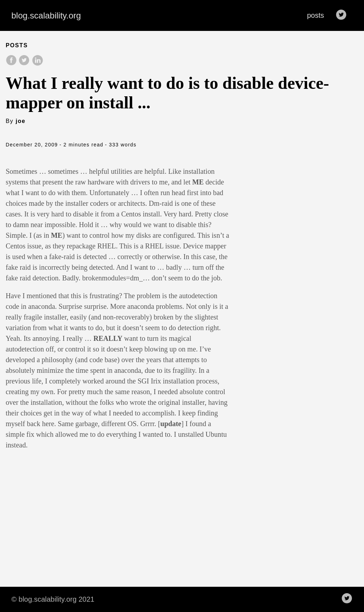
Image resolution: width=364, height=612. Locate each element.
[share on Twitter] (25, 64)
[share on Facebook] (12, 64)
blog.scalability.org (46, 15)
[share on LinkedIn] (37, 64)
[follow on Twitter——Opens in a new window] (343, 15)
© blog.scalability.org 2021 (53, 599)
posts (316, 15)
